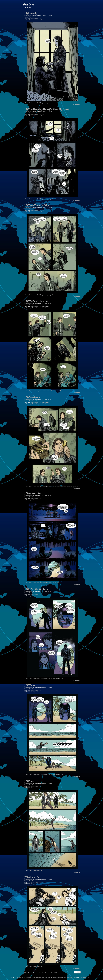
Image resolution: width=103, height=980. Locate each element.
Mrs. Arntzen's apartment (39, 308)
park (33, 500)
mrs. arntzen (43, 391)
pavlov (52, 199)
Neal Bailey (29, 16)
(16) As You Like (32, 493)
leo (49, 103)
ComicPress (69, 977)
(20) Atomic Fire (32, 877)
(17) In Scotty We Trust (36, 589)
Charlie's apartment (35, 20)
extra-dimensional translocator (45, 487)
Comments (77, 105)
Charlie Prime (34, 19)
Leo (40, 19)
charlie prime (32, 103)
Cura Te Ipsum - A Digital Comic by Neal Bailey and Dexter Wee (34, 977)
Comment (77, 296)
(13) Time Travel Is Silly (36, 205)
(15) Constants (32, 397)
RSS (81, 977)
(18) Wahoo (30, 685)
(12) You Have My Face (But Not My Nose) (46, 109)
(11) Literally (30, 13)
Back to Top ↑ (87, 977)
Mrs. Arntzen (45, 306)
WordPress (61, 977)
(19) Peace (29, 781)
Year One (31, 17)
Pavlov (44, 115)
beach (31, 679)
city (42, 20)
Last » (56, 972)
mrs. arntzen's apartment (54, 391)
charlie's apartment (42, 103)
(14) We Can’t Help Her (36, 301)
